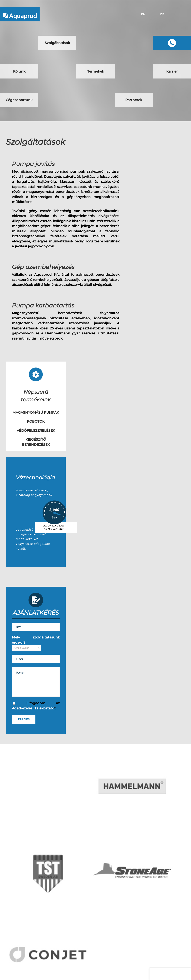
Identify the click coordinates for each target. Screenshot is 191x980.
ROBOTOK (36, 421)
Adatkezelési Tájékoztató (33, 708)
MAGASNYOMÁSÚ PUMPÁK (36, 412)
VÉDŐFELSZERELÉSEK (36, 431)
